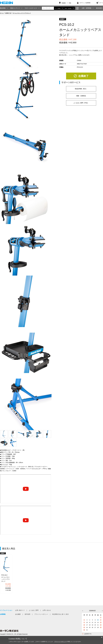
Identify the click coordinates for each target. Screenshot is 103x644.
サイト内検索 (59, 8)
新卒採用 (27, 614)
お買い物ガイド (20, 610)
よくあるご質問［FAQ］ (81, 103)
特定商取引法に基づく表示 (60, 614)
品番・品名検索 (69, 8)
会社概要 (18, 614)
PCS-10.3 (80, 67)
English (64, 3)
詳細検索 (77, 8)
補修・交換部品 (81, 96)
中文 (70, 3)
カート (101, 3)
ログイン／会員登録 (85, 3)
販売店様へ (100, 8)
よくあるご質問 (34, 610)
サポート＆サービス (31, 8)
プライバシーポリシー (41, 614)
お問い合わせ (47, 610)
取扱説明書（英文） (81, 89)
